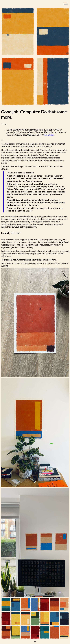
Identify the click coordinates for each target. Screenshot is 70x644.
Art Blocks (49, 135)
